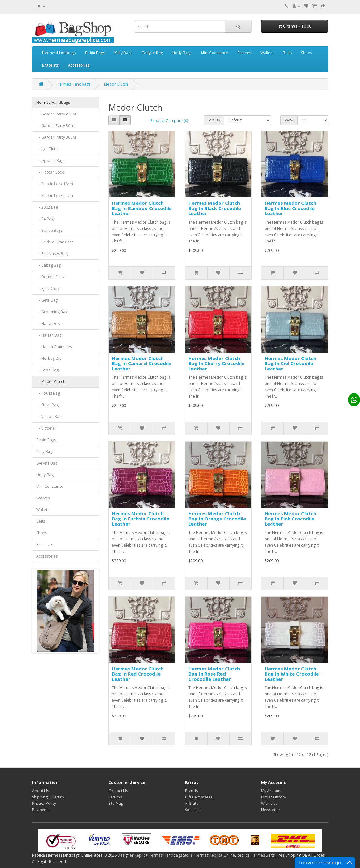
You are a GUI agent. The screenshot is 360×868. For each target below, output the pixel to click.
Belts (287, 53)
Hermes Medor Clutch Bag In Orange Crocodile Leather (217, 518)
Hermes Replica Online (215, 855)
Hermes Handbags (59, 53)
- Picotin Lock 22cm (55, 195)
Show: (289, 120)
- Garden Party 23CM (56, 114)
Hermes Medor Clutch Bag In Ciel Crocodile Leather (290, 363)
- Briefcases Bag (52, 254)
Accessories (79, 65)
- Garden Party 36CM (56, 137)
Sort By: (214, 120)
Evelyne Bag (152, 53)
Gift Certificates (199, 797)
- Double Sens (50, 277)
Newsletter (271, 810)
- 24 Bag (45, 219)
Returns (115, 797)
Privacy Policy (44, 803)
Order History (274, 797)
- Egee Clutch (49, 289)
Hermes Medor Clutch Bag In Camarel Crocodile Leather (142, 363)
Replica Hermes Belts (256, 855)
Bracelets (50, 65)
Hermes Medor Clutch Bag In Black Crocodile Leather (215, 208)
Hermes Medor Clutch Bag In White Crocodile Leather (292, 674)
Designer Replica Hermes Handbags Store (155, 855)
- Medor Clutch (51, 382)
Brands (191, 791)
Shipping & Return (48, 797)
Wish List (269, 803)
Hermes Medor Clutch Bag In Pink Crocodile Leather (290, 518)
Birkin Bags (95, 53)
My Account (271, 791)
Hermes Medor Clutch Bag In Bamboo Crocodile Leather (142, 208)
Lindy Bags (182, 53)
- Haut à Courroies (54, 347)
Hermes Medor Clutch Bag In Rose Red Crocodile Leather (214, 674)
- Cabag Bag (49, 265)
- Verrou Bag (49, 417)
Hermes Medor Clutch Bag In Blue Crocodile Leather (290, 208)
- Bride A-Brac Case (55, 242)
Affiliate (192, 803)
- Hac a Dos (48, 323)
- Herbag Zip (49, 358)
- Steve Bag (47, 405)
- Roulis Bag (48, 393)
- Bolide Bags (49, 230)
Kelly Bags (123, 53)
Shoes (306, 53)
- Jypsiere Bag (50, 161)
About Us (40, 791)
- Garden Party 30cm (56, 126)
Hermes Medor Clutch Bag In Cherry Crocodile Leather (216, 363)
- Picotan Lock (50, 172)
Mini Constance (214, 53)
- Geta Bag (47, 300)
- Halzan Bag (49, 335)
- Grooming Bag (52, 312)
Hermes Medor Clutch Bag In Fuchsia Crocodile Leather (140, 518)
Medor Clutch (116, 84)
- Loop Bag (47, 370)
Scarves (244, 53)
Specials (192, 810)
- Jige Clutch (48, 149)
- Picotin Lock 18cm (55, 184)
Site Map (116, 803)
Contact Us (118, 791)
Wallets (267, 53)
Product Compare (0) (169, 121)
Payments (41, 810)
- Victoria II (47, 428)
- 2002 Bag (47, 207)
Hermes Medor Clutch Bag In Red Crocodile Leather (138, 674)
